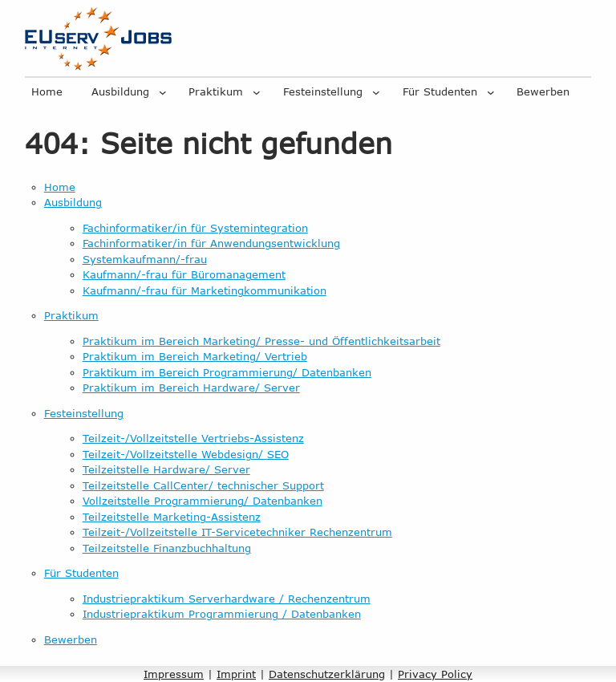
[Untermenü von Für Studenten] (491, 92)
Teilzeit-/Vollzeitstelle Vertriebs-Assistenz (193, 438)
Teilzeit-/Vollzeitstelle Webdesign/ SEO (186, 454)
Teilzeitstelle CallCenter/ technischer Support (203, 485)
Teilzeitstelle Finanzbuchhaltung (167, 548)
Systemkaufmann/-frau (145, 259)
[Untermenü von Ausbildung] (163, 92)
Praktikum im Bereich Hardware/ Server (191, 388)
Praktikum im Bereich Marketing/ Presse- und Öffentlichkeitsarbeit (261, 341)
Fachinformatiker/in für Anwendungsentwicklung (211, 243)
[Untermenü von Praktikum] (257, 92)
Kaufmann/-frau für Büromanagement (184, 274)
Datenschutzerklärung (327, 674)
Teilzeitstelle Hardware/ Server (166, 469)
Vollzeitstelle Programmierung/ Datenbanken (203, 501)
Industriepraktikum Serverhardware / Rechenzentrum (227, 599)
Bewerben (543, 91)
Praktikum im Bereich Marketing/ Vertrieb (195, 356)
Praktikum (216, 91)
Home (47, 91)
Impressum (174, 674)
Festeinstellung (323, 91)
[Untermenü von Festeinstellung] (376, 92)
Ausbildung (120, 91)
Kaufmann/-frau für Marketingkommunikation (205, 290)
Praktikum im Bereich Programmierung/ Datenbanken (227, 372)
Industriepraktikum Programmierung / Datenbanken (222, 614)
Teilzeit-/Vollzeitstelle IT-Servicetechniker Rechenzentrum (237, 532)
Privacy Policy (435, 674)
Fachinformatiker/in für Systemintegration (195, 228)
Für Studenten (440, 91)
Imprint (236, 674)
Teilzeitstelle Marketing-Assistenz (172, 517)
